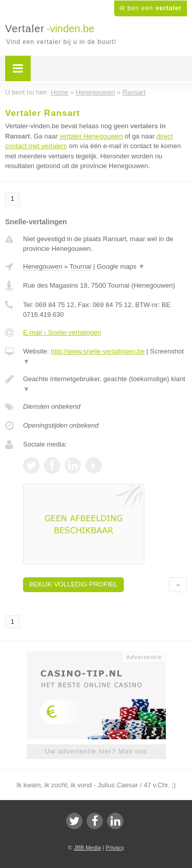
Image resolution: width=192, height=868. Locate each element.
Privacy (115, 848)
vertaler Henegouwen (91, 136)
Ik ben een (151, 8)
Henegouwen (43, 266)
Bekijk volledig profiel (73, 584)
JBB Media (87, 848)
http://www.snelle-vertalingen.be (98, 351)
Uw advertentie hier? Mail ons (96, 751)
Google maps (121, 266)
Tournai (81, 266)
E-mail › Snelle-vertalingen (62, 332)
